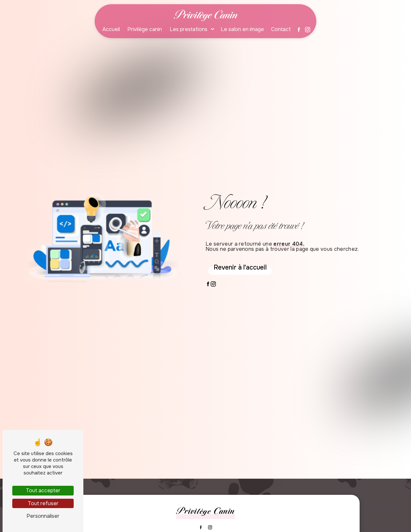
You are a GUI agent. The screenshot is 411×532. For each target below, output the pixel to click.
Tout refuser (43, 503)
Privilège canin (145, 29)
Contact (281, 29)
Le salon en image (242, 29)
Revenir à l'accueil (240, 267)
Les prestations (189, 29)
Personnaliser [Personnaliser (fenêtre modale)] (43, 516)
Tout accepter (43, 490)
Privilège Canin (206, 15)
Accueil (111, 29)
